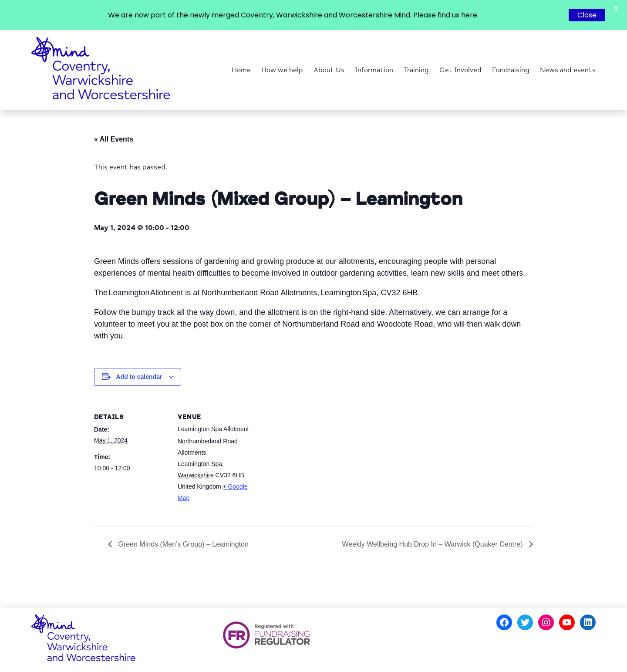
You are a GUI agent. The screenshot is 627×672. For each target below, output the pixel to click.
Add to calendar (139, 377)
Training (416, 70)
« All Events (114, 139)
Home (241, 70)
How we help (282, 70)
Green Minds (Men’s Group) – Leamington (182, 544)
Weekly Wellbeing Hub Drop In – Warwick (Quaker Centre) (433, 544)
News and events (568, 70)
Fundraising (511, 70)
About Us (329, 70)
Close (587, 15)
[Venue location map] (307, 460)
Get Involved (460, 70)
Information (374, 70)
